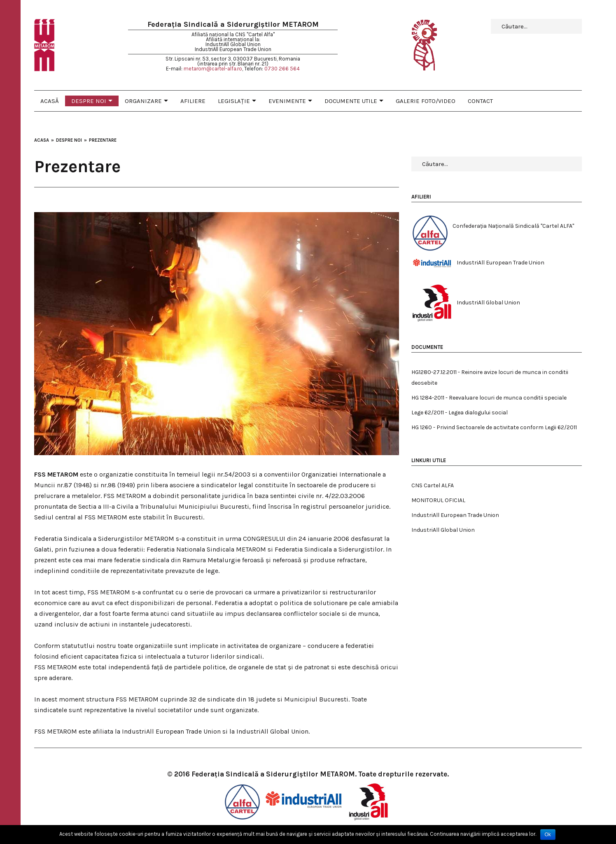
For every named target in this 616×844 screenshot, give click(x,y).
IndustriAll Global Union (443, 530)
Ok (548, 835)
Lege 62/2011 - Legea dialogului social (460, 413)
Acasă (50, 101)
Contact (480, 101)
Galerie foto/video (426, 101)
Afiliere (193, 101)
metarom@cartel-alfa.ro (213, 69)
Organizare (143, 101)
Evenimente (287, 101)
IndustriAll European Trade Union (455, 515)
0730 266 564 (282, 69)
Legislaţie (234, 101)
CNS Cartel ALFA (433, 485)
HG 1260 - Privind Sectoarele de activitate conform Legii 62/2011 (494, 427)
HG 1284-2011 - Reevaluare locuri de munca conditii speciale (489, 398)
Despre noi (89, 101)
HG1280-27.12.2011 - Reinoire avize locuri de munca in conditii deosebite (490, 378)
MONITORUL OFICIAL (438, 500)
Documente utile (351, 101)
